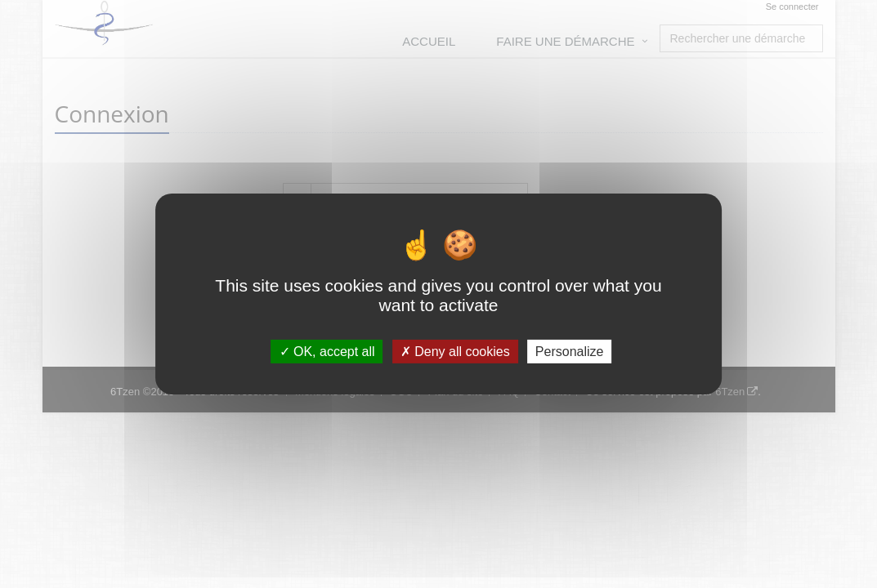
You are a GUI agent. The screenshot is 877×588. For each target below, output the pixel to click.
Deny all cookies (455, 352)
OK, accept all (327, 352)
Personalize (570, 352)
